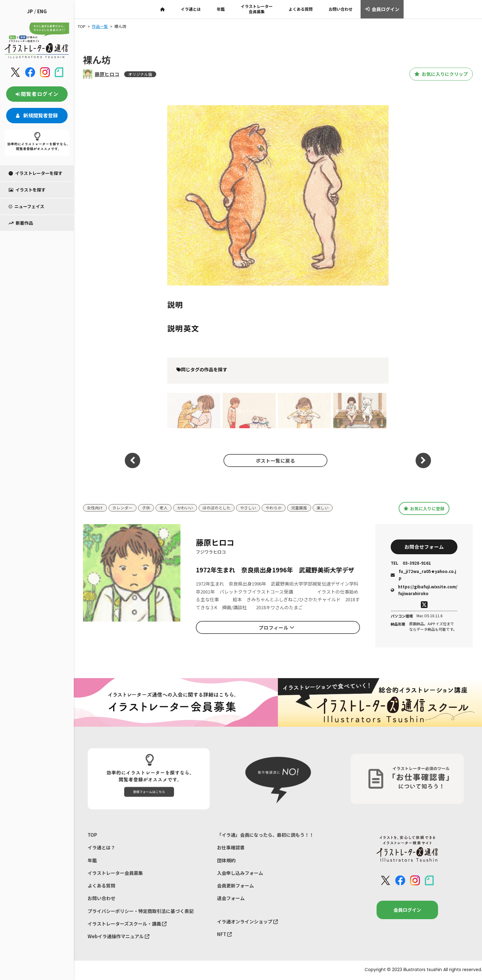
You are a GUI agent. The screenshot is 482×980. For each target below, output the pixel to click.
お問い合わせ (341, 9)
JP (30, 11)
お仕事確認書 (231, 848)
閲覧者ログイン (37, 94)
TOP (92, 835)
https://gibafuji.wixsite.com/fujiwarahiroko (424, 590)
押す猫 (194, 411)
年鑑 (221, 9)
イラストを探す (27, 190)
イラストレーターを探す (36, 173)
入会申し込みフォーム (240, 873)
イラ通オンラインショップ (247, 922)
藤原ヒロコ (107, 74)
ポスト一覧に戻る (275, 460)
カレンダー (122, 508)
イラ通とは (191, 9)
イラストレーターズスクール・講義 (127, 925)
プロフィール (277, 628)
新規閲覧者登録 (37, 115)
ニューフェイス (26, 206)
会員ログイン (382, 9)
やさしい (248, 508)
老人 (164, 508)
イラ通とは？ (101, 848)
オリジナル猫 (140, 74)
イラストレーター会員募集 (257, 9)
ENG (42, 11)
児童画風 (299, 508)
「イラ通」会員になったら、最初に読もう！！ (265, 835)
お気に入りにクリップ (439, 74)
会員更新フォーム (235, 886)
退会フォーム (231, 899)
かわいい (185, 508)
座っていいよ (249, 411)
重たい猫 (304, 411)
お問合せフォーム (424, 547)
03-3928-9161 (411, 564)
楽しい (323, 508)
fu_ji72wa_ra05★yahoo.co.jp (423, 575)
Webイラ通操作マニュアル (119, 937)
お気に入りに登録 (424, 508)
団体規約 (226, 861)
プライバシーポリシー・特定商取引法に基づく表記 (141, 912)
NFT (224, 935)
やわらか (274, 508)
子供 (146, 508)
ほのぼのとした (217, 508)
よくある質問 (301, 9)
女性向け (95, 508)
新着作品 (21, 223)
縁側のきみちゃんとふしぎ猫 (360, 411)
